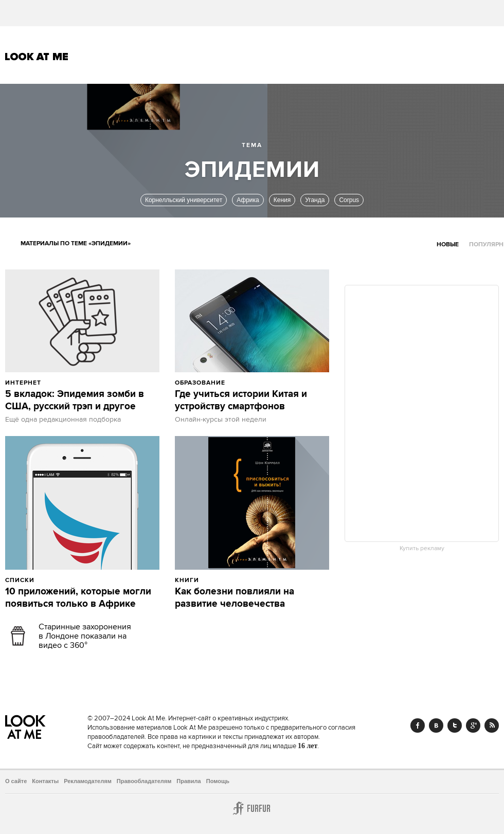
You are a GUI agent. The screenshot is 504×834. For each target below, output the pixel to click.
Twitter (455, 726)
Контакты (45, 781)
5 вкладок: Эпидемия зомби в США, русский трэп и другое (75, 401)
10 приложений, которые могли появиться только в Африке (78, 598)
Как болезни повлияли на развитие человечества (235, 598)
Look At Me (37, 57)
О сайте (16, 781)
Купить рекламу (422, 549)
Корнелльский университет (184, 200)
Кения (282, 200)
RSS (492, 726)
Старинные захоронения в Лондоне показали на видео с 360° (85, 636)
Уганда (315, 200)
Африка (248, 200)
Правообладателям (144, 781)
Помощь (218, 781)
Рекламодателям (88, 781)
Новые (448, 244)
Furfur (252, 808)
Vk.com (436, 726)
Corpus (349, 200)
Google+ (473, 726)
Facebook (418, 726)
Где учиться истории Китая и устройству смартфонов (241, 401)
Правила (188, 781)
